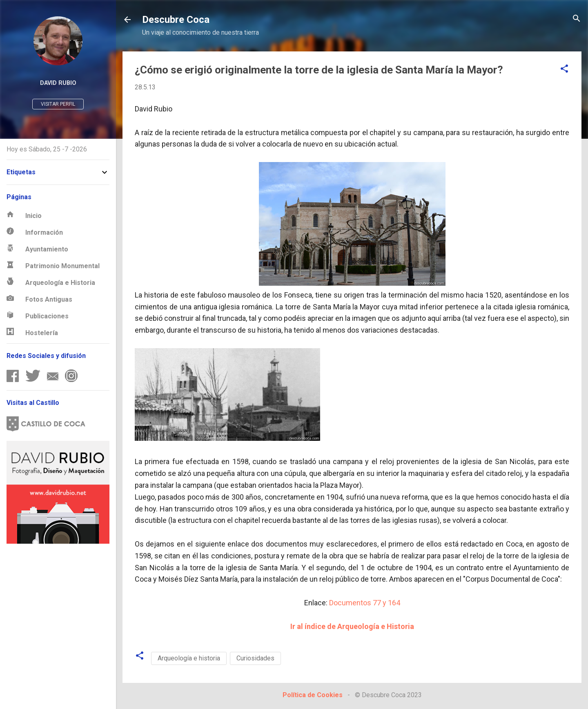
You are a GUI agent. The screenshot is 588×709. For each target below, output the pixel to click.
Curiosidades (255, 658)
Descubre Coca (176, 20)
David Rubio (58, 83)
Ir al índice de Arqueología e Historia (352, 626)
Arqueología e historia (189, 658)
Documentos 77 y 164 (365, 603)
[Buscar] (577, 19)
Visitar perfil (58, 104)
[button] (564, 69)
